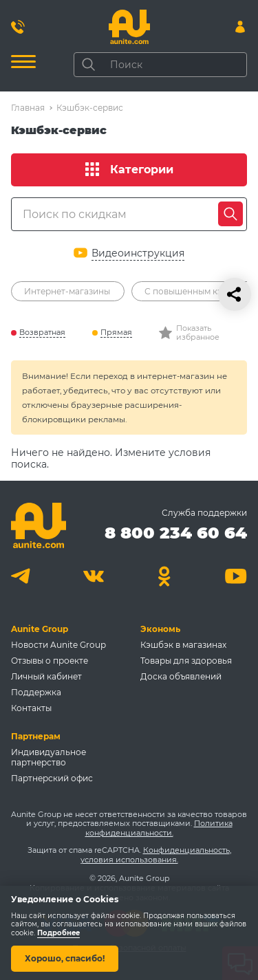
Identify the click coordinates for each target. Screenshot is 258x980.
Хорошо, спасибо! (65, 958)
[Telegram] (22, 576)
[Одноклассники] (165, 576)
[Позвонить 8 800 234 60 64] (18, 27)
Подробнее (58, 933)
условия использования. (129, 860)
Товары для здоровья (186, 661)
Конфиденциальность (186, 850)
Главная (28, 108)
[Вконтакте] (93, 576)
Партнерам (36, 736)
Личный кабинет (46, 676)
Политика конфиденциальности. (159, 828)
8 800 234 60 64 (176, 533)
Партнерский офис (52, 778)
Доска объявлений (181, 676)
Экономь (160, 629)
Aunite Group (40, 629)
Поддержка (36, 692)
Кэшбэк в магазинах (183, 645)
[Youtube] (236, 576)
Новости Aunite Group (58, 645)
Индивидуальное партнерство (49, 757)
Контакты (31, 708)
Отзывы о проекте (50, 661)
